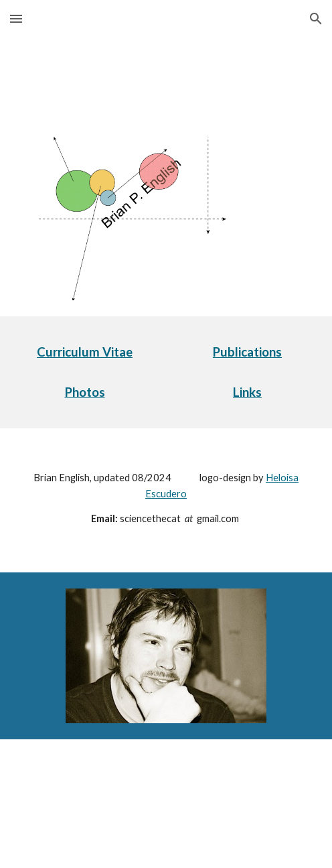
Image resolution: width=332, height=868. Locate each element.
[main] (85, 352)
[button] (16, 18)
